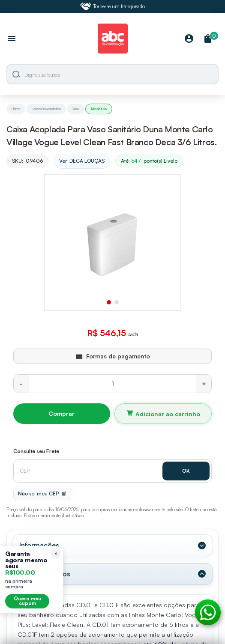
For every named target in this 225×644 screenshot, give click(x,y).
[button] (109, 302)
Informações (39, 545)
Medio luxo (99, 109)
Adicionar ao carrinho (168, 414)
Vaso (76, 109)
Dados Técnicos (45, 574)
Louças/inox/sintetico (46, 109)
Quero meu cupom (27, 601)
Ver (82, 161)
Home (16, 109)
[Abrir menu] (12, 39)
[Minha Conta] (189, 39)
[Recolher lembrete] (56, 554)
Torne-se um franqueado (113, 6)
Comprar (61, 413)
